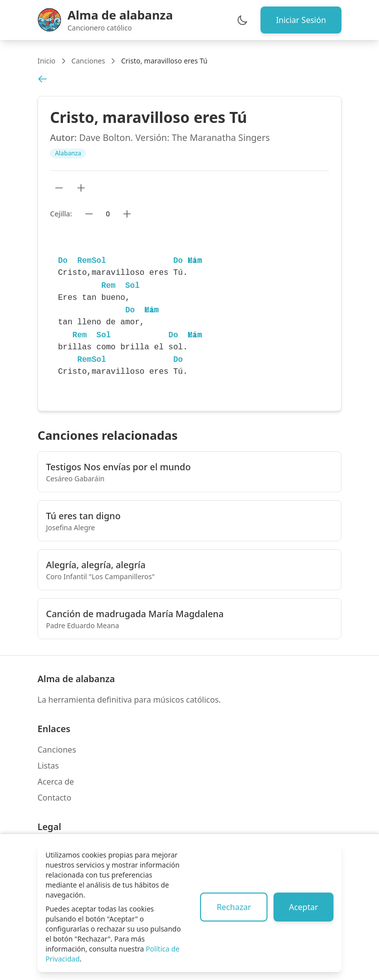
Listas (48, 766)
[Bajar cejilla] (89, 214)
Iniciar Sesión (300, 20)
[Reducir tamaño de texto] (59, 188)
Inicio (46, 61)
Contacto (54, 798)
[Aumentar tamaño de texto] (81, 188)
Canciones (88, 61)
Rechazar (232, 907)
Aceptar (303, 907)
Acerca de (56, 782)
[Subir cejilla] (127, 214)
